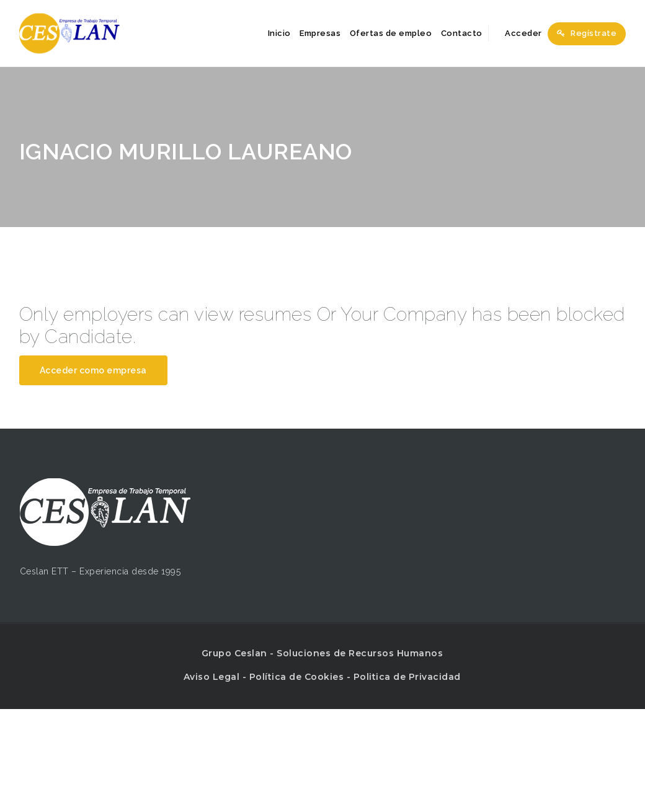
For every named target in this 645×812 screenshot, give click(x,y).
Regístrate (587, 33)
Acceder (517, 33)
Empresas (320, 33)
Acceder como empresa (93, 370)
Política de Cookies (297, 677)
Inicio (279, 33)
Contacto (462, 33)
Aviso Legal (212, 677)
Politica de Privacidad (407, 677)
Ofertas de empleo (391, 33)
